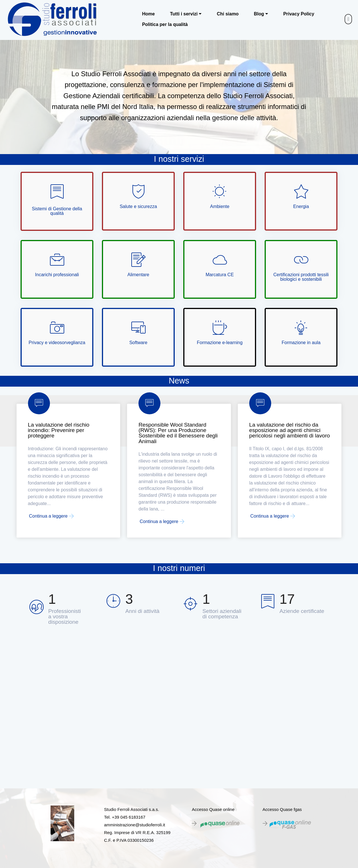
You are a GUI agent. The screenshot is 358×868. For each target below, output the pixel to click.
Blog (259, 14)
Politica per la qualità (165, 25)
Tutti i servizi (184, 14)
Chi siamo (228, 14)
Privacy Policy (299, 14)
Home (148, 14)
